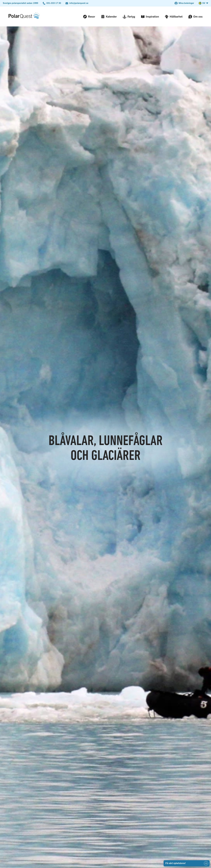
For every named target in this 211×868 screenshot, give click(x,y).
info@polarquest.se (79, 3)
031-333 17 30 (54, 3)
